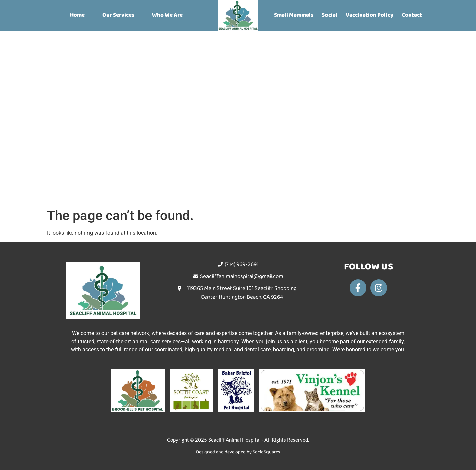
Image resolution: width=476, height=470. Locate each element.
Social (330, 15)
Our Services (118, 15)
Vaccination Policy (369, 15)
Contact (412, 15)
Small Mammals (294, 15)
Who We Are (167, 15)
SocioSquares (266, 452)
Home (77, 15)
